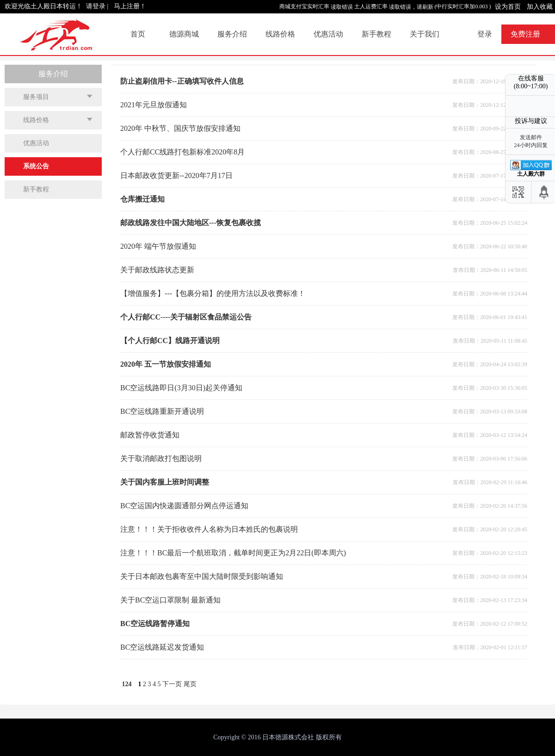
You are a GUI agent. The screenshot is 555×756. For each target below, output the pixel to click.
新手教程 (376, 34)
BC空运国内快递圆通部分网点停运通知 (184, 506)
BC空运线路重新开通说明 (162, 411)
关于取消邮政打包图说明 (161, 458)
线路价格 (280, 34)
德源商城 (184, 34)
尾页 (190, 684)
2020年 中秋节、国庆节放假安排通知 (180, 128)
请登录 (96, 6)
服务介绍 (232, 34)
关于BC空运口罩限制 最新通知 (170, 600)
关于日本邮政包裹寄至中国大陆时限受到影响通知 (202, 576)
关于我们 (425, 34)
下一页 (172, 684)
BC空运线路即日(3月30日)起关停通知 (181, 388)
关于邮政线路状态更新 (157, 270)
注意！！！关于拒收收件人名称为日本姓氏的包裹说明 (209, 529)
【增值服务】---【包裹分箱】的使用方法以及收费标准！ (213, 293)
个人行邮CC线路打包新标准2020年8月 (182, 152)
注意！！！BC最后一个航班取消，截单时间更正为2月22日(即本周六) (233, 553)
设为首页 (508, 7)
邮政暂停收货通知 (150, 435)
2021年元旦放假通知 (154, 105)
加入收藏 (540, 7)
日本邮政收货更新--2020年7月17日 (176, 175)
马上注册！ (130, 6)
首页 (138, 34)
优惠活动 (328, 34)
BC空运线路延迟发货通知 (162, 647)
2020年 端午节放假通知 (158, 246)
